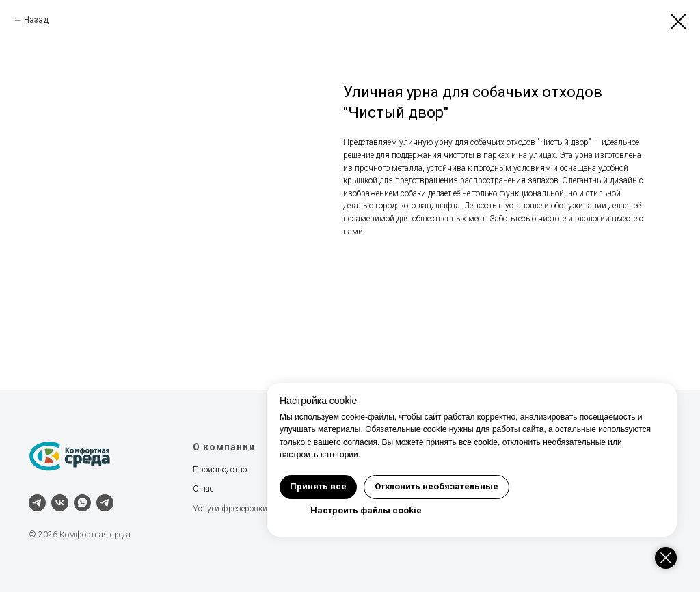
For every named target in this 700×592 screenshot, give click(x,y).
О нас (203, 489)
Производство (220, 470)
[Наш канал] (105, 503)
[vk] (60, 503)
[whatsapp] (82, 503)
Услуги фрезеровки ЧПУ (240, 509)
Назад (36, 20)
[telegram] (37, 503)
